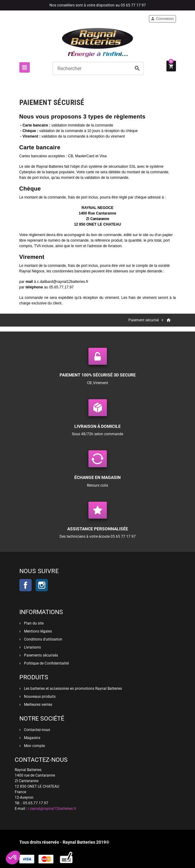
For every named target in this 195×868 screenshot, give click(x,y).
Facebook (25, 585)
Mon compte (34, 746)
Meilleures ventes (38, 705)
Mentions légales (37, 631)
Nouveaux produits (39, 697)
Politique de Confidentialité (46, 663)
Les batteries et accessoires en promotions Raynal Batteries (72, 689)
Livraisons (32, 647)
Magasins (32, 738)
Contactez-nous (37, 730)
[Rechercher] (98, 68)
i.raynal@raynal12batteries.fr (52, 809)
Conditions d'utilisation (43, 639)
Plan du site (33, 623)
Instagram (42, 585)
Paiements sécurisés (41, 655)
